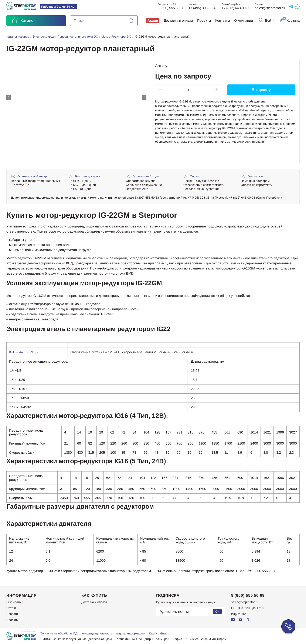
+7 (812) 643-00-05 (236, 8)
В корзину (261, 90)
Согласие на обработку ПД (59, 633)
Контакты (223, 20)
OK (217, 612)
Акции (153, 20)
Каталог (23, 21)
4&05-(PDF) (28, 352)
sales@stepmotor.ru (270, 8)
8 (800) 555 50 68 (171, 8)
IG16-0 (14, 352)
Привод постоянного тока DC (78, 36)
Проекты (204, 20)
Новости (12, 614)
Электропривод (43, 36)
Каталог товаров (18, 36)
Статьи (11, 608)
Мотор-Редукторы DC (116, 36)
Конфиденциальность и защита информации (113, 633)
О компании (244, 20)
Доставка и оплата (178, 20)
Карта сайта (157, 633)
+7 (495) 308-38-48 (203, 8)
